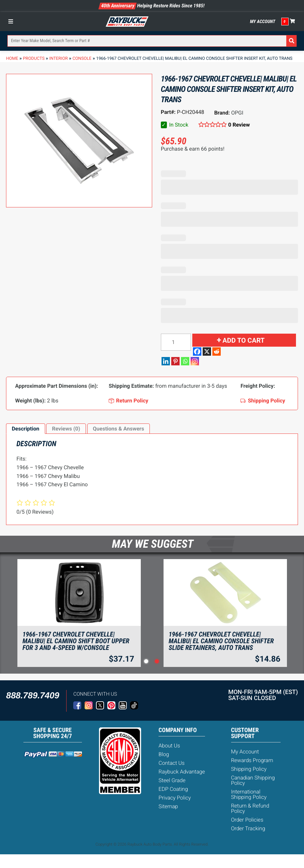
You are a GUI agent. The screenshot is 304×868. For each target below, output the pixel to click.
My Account (263, 22)
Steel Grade (172, 780)
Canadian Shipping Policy (253, 780)
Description (25, 429)
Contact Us (172, 763)
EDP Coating (173, 789)
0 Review (239, 125)
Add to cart (243, 340)
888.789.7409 (33, 695)
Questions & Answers (119, 429)
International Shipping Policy (249, 794)
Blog (164, 754)
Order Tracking (248, 828)
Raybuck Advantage (182, 772)
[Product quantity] (176, 342)
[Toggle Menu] (12, 21)
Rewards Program (252, 760)
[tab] (25, 429)
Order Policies (247, 820)
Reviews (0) (66, 429)
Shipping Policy (249, 769)
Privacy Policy (175, 798)
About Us (169, 746)
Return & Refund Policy (250, 808)
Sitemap (168, 806)
